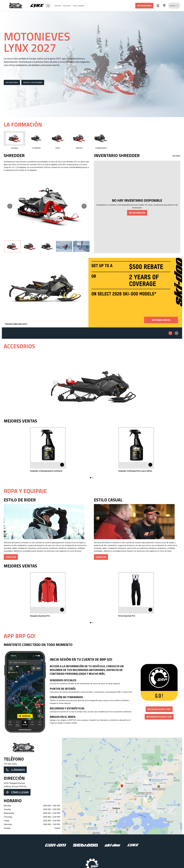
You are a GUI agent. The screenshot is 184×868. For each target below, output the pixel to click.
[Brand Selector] (40, 6)
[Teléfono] (158, 6)
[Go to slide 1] (91, 478)
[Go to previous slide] (10, 206)
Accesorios (67, 6)
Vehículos (58, 6)
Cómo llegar (17, 792)
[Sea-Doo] (85, 845)
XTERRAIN (36, 140)
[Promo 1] (170, 333)
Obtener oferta (161, 320)
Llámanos (15, 770)
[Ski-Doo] (112, 845)
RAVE (58, 140)
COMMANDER (101, 140)
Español (174, 6)
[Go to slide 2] (93, 478)
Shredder (15, 140)
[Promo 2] (176, 333)
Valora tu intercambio (33, 82)
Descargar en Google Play (159, 717)
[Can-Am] (56, 845)
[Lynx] (133, 845)
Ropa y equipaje (79, 6)
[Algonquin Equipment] (15, 6)
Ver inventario (144, 6)
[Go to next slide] (84, 206)
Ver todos (176, 155)
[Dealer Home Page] (32, 748)
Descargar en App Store (159, 709)
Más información (137, 213)
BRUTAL (79, 140)
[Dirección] (164, 6)
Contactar (11, 557)
